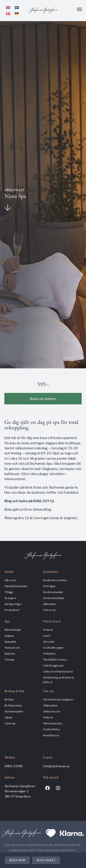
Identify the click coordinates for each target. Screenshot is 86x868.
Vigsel (8, 717)
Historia (48, 717)
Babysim (10, 653)
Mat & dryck (12, 647)
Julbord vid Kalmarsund (58, 671)
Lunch (47, 636)
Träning (9, 659)
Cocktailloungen (53, 647)
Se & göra (10, 598)
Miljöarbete (50, 705)
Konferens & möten (55, 580)
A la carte (49, 641)
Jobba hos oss (52, 711)
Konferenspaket (53, 592)
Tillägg (9, 592)
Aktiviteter (50, 604)
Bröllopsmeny (13, 705)
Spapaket (10, 641)
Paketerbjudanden (16, 586)
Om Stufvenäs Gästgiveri (58, 699)
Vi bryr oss (50, 610)
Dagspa (9, 636)
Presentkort (12, 610)
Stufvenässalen (14, 711)
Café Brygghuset (53, 665)
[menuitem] (8, 7)
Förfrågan (49, 586)
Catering (10, 723)
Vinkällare (49, 653)
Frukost (48, 630)
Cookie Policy (52, 729)
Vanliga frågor (13, 604)
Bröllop (9, 699)
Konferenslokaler (54, 598)
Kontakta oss (51, 735)
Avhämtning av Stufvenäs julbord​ (59, 680)
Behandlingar (13, 630)
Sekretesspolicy (53, 723)
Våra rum (10, 580)
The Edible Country (55, 659)
